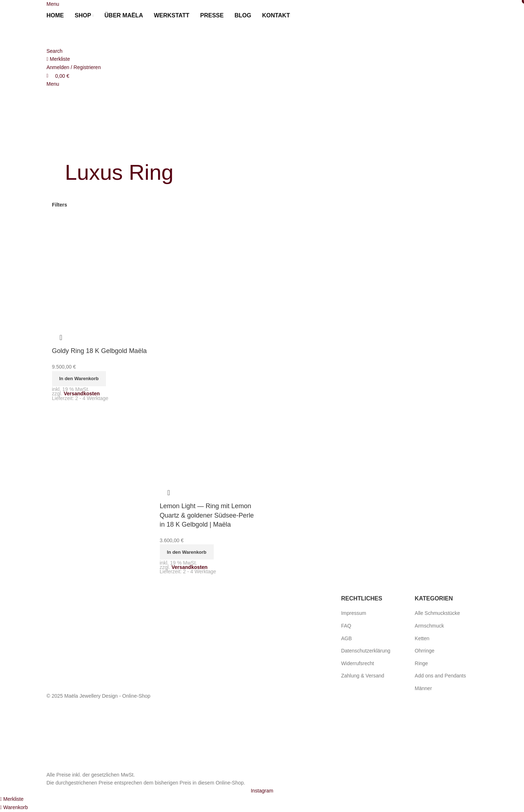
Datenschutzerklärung (366, 651)
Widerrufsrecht (357, 663)
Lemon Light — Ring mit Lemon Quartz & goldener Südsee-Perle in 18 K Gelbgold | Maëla (207, 515)
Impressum (353, 613)
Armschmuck (429, 626)
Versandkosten (82, 394)
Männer (423, 688)
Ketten (422, 638)
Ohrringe (425, 651)
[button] (79, 379)
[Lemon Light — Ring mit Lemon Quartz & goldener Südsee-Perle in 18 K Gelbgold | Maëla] (208, 277)
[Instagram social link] (262, 791)
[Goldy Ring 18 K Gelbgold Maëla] (101, 268)
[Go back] (74, 148)
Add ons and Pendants (440, 676)
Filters (60, 205)
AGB (346, 638)
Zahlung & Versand (363, 676)
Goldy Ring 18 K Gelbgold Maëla (99, 351)
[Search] (55, 51)
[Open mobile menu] (53, 4)
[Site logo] (86, 35)
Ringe (421, 663)
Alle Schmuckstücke (437, 613)
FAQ (346, 626)
